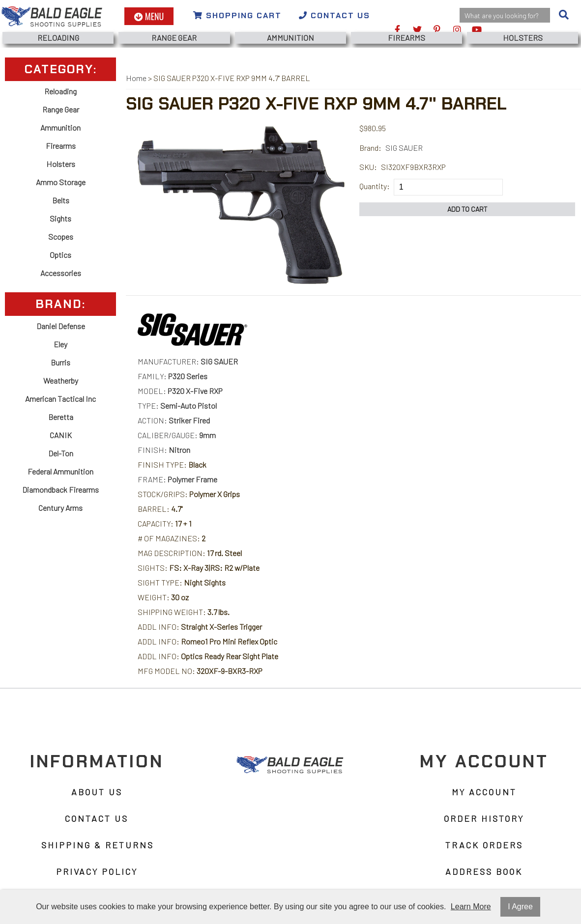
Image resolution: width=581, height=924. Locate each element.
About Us (97, 792)
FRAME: (177, 479)
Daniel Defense (61, 326)
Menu (149, 16)
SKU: (368, 167)
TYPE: (177, 406)
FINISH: (164, 450)
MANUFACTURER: (188, 361)
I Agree (520, 907)
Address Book (484, 871)
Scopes (61, 237)
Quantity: (375, 186)
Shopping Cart (237, 15)
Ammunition (290, 38)
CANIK (61, 435)
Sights (60, 218)
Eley (60, 344)
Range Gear (174, 38)
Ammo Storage (61, 182)
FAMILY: (173, 376)
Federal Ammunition (60, 471)
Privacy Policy (97, 871)
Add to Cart (467, 209)
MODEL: (180, 391)
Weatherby (61, 380)
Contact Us (334, 15)
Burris (60, 362)
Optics (60, 255)
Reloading (58, 38)
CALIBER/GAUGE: (177, 435)
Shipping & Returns (98, 845)
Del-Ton (61, 453)
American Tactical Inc (60, 399)
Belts (61, 200)
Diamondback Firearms (60, 490)
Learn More (471, 907)
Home (136, 78)
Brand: (370, 148)
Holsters (523, 38)
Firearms (407, 38)
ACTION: (174, 420)
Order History (484, 818)
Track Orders (484, 845)
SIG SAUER (404, 148)
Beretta (61, 417)
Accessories (61, 273)
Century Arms (60, 508)
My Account (484, 792)
